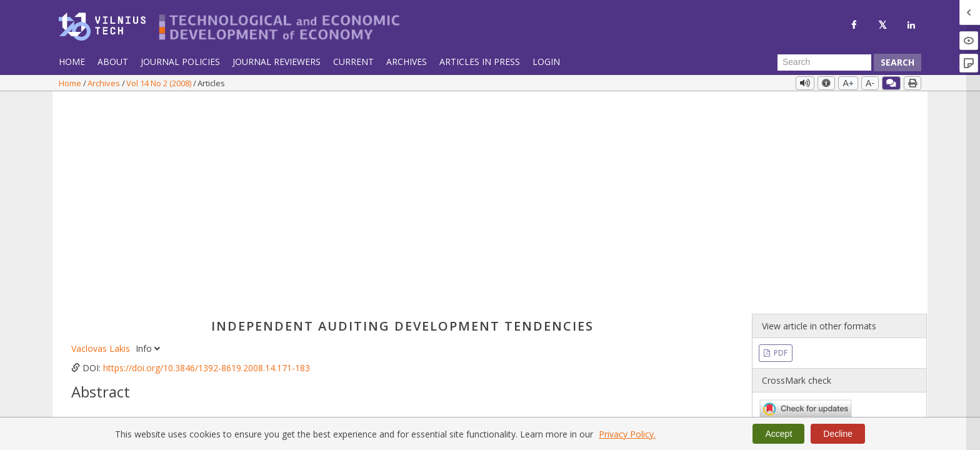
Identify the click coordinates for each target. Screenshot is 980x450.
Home (72, 62)
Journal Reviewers (277, 62)
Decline (838, 434)
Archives (407, 62)
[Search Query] (824, 62)
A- (870, 83)
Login (546, 62)
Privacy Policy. (627, 434)
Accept (778, 434)
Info (148, 138)
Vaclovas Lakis (102, 138)
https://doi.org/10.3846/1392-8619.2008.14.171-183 (207, 157)
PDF (780, 142)
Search (897, 62)
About (113, 62)
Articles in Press (480, 62)
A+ (848, 83)
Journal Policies (180, 62)
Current (353, 62)
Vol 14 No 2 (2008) (160, 83)
